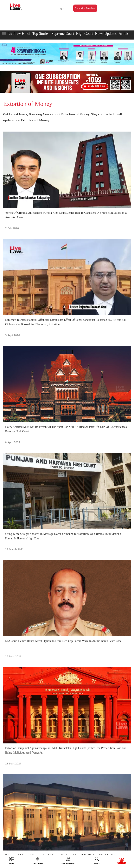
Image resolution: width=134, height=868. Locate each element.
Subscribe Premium (85, 8)
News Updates (106, 34)
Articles (124, 34)
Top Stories (41, 34)
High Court (84, 34)
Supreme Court (63, 34)
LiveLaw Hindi (19, 34)
